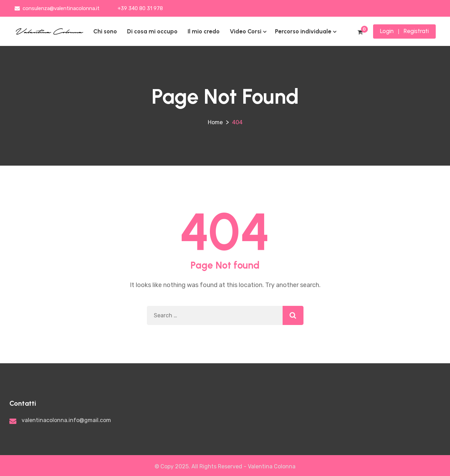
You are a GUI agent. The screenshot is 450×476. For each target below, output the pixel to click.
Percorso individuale (303, 31)
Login (387, 31)
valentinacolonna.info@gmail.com (66, 420)
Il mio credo (204, 31)
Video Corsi (246, 31)
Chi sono (105, 31)
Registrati (416, 31)
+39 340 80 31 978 (140, 8)
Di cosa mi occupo (152, 31)
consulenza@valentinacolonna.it (57, 8)
